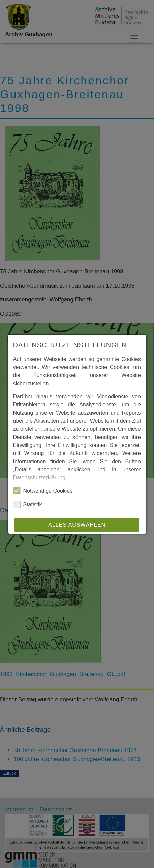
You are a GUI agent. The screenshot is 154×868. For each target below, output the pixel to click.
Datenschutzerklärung (39, 478)
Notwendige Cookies (43, 491)
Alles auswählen (77, 525)
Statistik (28, 504)
